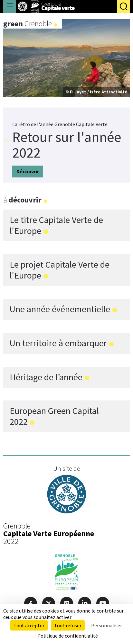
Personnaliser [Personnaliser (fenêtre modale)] (107, 625)
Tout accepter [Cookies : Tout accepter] (29, 625)
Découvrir (28, 171)
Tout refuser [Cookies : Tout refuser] (68, 625)
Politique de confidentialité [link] (68, 636)
